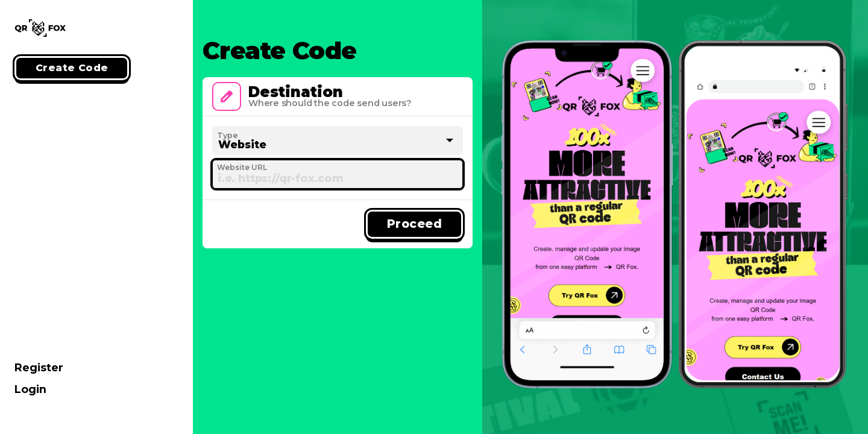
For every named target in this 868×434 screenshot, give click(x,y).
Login (30, 389)
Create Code (72, 68)
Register (39, 367)
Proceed (414, 224)
